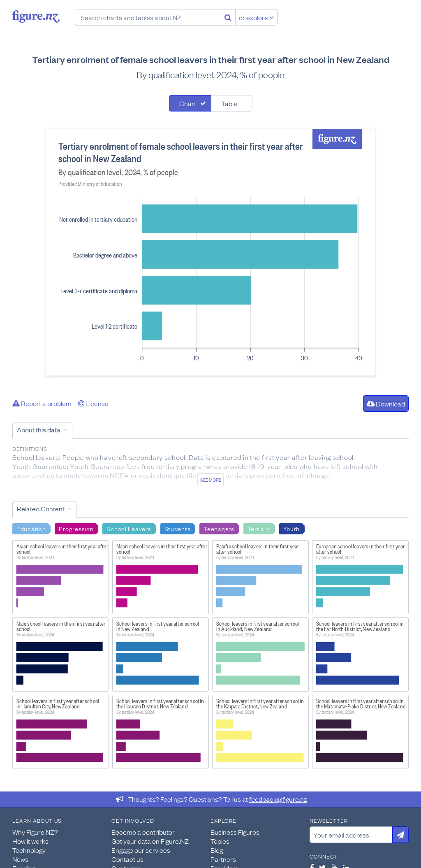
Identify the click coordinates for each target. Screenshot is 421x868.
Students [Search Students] (178, 528)
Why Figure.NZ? (35, 832)
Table (229, 103)
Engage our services (141, 850)
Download (386, 404)
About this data (39, 429)
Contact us (127, 859)
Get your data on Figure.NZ (150, 841)
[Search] (228, 17)
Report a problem (42, 403)
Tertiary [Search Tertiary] (259, 528)
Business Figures (235, 832)
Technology (29, 850)
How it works (30, 841)
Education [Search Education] (31, 528)
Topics (220, 841)
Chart (188, 103)
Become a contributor (143, 832)
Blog (217, 850)
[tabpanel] (210, 252)
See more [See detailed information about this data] (211, 480)
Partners (223, 859)
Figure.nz (36, 16)
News (20, 859)
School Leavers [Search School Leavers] (129, 528)
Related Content (41, 508)
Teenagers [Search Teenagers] (219, 528)
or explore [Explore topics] (257, 17)
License (93, 403)
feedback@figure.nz (278, 799)
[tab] (190, 103)
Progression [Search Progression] (76, 528)
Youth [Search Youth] (292, 528)
